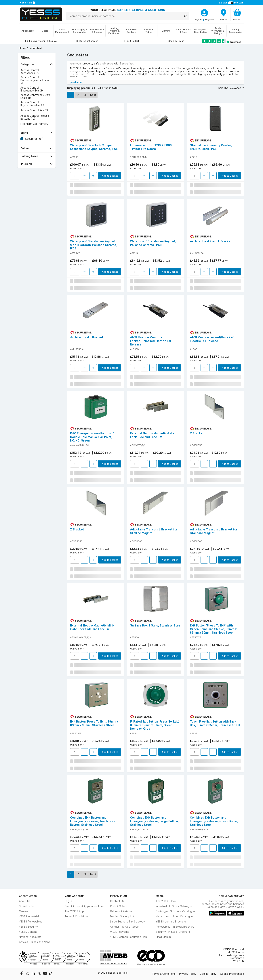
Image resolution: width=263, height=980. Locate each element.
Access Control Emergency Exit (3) (32, 89)
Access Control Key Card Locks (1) (36, 96)
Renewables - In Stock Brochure (175, 927)
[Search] (186, 16)
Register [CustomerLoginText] (209, 19)
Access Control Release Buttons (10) (35, 117)
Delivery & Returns (121, 911)
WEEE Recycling (120, 932)
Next (93, 95)
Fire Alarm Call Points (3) (35, 124)
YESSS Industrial (29, 916)
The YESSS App (74, 911)
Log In (68, 901)
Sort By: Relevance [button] (230, 88)
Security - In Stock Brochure (173, 932)
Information (119, 896)
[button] (37, 64)
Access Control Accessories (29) (30, 72)
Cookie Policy (208, 974)
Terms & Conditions (76, 916)
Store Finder (26, 906)
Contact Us (117, 901)
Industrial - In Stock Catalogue (174, 906)
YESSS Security (28, 927)
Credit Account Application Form (84, 906)
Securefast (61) (34, 139)
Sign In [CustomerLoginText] (198, 19)
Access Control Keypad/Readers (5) (32, 104)
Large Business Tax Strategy (127, 922)
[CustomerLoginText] (204, 12)
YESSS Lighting (28, 932)
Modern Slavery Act (122, 916)
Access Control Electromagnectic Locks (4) (35, 80)
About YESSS (28, 896)
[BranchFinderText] (224, 15)
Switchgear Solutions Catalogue (175, 911)
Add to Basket (110, 176)
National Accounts (30, 937)
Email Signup (163, 937)
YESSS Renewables (31, 922)
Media (160, 896)
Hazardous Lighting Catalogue (174, 916)
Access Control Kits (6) (34, 110)
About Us (25, 901)
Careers (24, 911)
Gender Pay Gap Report (125, 927)
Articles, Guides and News (35, 942)
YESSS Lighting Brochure (171, 922)
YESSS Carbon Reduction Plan (128, 937)
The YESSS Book (166, 901)
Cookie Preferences (232, 974)
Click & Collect (119, 906)
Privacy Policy (188, 974)
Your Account (75, 896)
